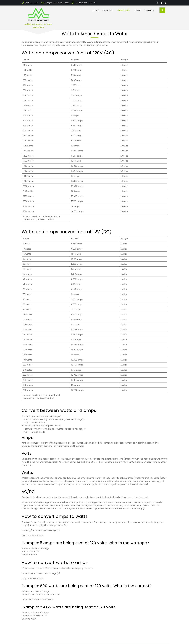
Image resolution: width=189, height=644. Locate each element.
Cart (137, 10)
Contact (149, 10)
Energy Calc (124, 10)
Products (108, 10)
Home (95, 10)
